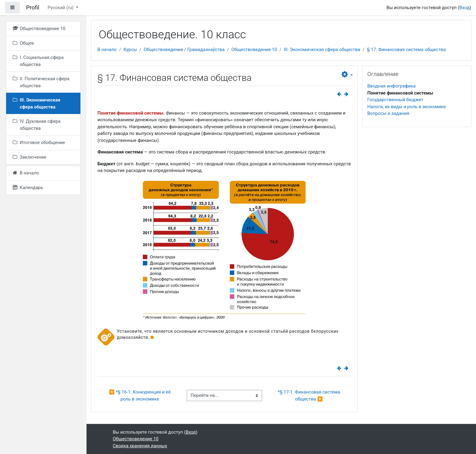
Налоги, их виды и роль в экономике (407, 107)
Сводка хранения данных (140, 446)
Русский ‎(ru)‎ (61, 8)
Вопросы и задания (388, 113)
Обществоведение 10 (254, 50)
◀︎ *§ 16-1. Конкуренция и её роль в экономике (140, 396)
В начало (107, 50)
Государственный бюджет (395, 100)
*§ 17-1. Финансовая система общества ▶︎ (309, 396)
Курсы (130, 50)
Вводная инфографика (391, 86)
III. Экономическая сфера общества (322, 50)
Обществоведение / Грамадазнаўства (184, 50)
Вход (464, 8)
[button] (347, 75)
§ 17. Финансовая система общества (406, 50)
